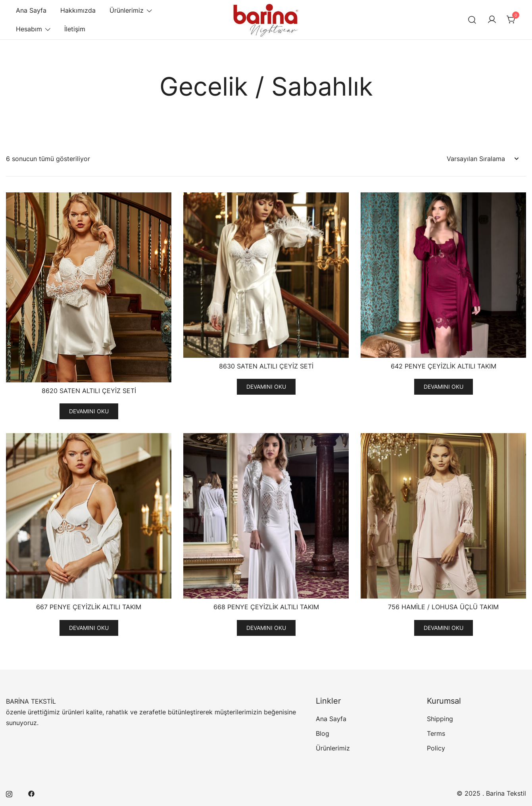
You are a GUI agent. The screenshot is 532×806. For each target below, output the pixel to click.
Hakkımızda (78, 10)
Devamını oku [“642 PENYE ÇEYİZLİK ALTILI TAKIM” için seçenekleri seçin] (444, 387)
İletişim (75, 29)
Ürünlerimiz (127, 10)
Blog (323, 733)
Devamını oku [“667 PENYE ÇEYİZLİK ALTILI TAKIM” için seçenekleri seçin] (89, 628)
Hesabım (29, 29)
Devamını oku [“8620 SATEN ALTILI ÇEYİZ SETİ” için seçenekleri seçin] (89, 411)
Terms (436, 733)
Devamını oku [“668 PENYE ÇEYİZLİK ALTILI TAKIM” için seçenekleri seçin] (266, 628)
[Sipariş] (482, 159)
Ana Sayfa (31, 10)
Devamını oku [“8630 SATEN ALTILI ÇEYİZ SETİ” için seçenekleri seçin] (266, 387)
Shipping (440, 719)
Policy (436, 748)
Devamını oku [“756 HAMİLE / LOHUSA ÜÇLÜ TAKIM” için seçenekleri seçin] (444, 628)
